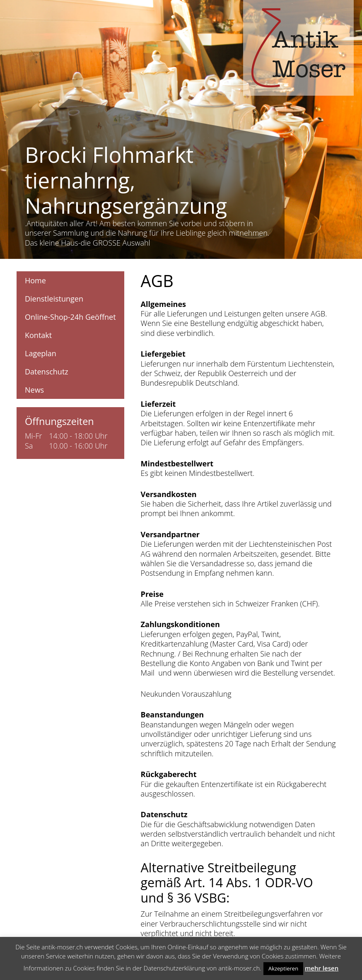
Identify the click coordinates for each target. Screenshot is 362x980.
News (34, 390)
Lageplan (41, 353)
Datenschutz (47, 372)
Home (35, 280)
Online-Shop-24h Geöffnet (70, 317)
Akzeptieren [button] (283, 968)
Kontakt (38, 335)
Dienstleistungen (54, 299)
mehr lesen (322, 968)
